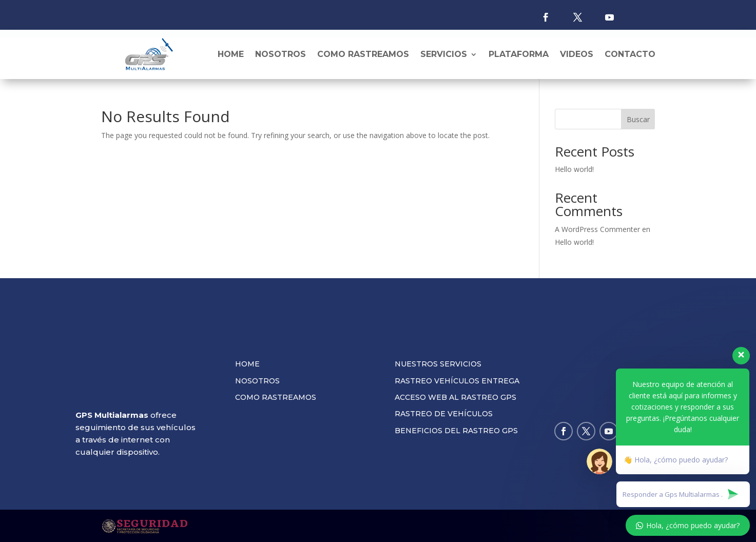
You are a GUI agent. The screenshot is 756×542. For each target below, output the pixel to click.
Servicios (444, 54)
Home (231, 54)
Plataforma (519, 54)
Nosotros (280, 54)
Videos (577, 54)
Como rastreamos (363, 54)
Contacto (630, 54)
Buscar (638, 119)
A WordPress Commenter (597, 229)
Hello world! (574, 169)
